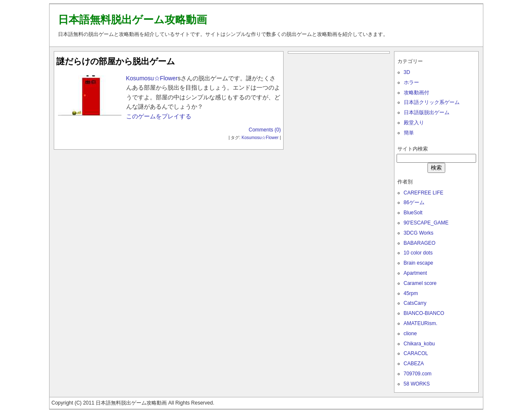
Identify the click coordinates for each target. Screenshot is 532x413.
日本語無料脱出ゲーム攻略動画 (132, 19)
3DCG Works (419, 233)
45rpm (411, 293)
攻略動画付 (416, 93)
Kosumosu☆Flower (152, 78)
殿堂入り (414, 123)
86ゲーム (414, 202)
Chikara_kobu (419, 344)
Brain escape (419, 263)
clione (410, 334)
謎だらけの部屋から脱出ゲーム (116, 61)
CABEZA (414, 364)
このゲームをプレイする (159, 116)
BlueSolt (413, 213)
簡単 (409, 133)
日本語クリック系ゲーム (432, 102)
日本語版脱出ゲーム (427, 112)
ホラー (411, 82)
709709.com (418, 374)
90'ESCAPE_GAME (426, 223)
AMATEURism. (421, 323)
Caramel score (420, 283)
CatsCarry (415, 303)
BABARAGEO (420, 243)
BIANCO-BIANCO (424, 313)
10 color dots (418, 253)
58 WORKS (417, 384)
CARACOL (416, 353)
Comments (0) (265, 130)
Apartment (415, 273)
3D (407, 72)
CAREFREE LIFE (424, 193)
